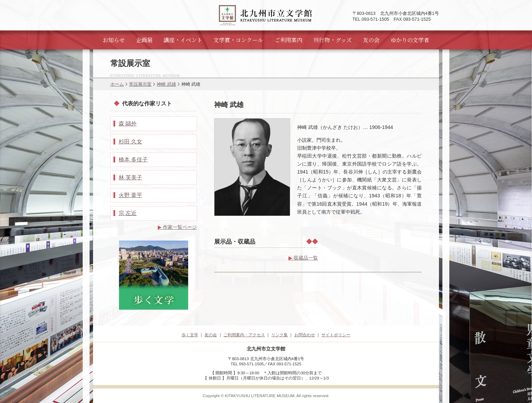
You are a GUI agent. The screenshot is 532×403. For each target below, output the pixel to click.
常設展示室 (140, 84)
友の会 (371, 40)
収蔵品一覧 (303, 258)
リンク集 (279, 335)
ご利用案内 (288, 40)
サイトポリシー (336, 335)
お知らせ (114, 40)
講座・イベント (183, 40)
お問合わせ (305, 335)
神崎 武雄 (166, 84)
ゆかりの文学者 (410, 40)
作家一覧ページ (177, 227)
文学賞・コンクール (238, 40)
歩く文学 (190, 335)
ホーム (117, 84)
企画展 (144, 40)
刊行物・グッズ (333, 40)
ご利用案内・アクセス (244, 335)
